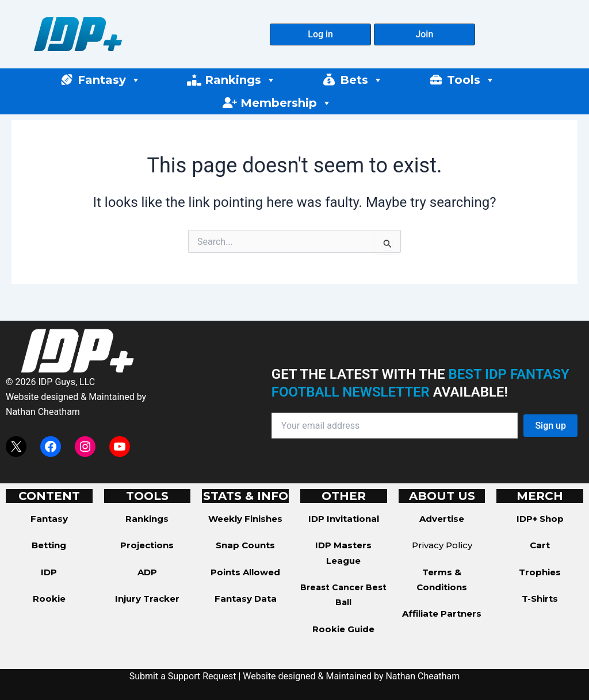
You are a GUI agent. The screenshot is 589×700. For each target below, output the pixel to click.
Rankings (240, 80)
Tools (471, 80)
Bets (362, 80)
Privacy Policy (442, 545)
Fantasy (109, 80)
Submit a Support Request (183, 676)
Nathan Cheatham (43, 412)
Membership (286, 103)
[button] (320, 34)
